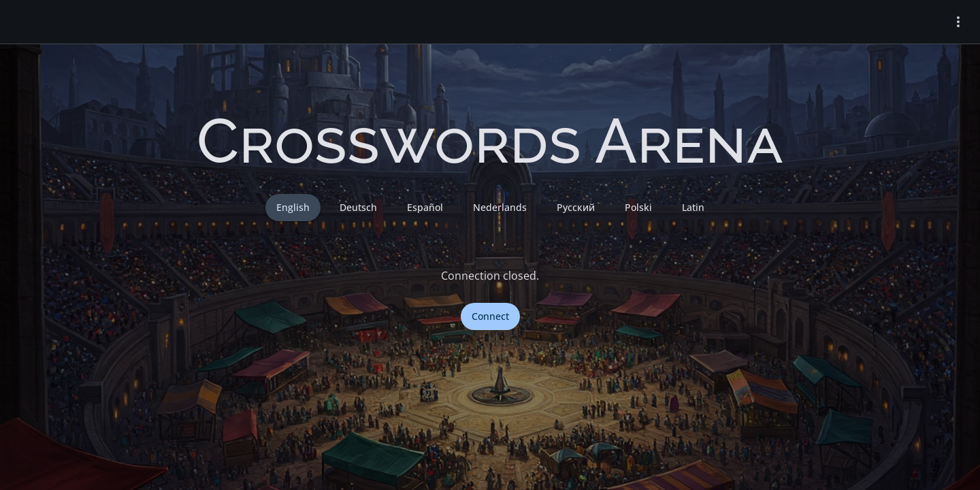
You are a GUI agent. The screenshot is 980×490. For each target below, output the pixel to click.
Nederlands (500, 207)
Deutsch (358, 207)
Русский (576, 207)
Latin (693, 207)
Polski (638, 207)
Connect (490, 316)
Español (425, 207)
